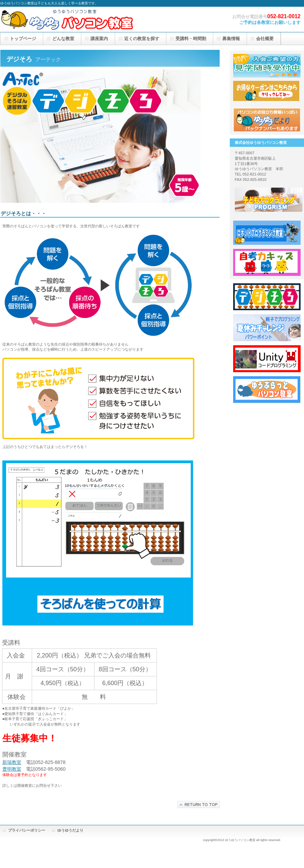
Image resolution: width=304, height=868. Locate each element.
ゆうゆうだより (70, 830)
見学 (267, 66)
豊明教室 (12, 769)
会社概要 (265, 39)
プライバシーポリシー (27, 830)
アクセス (267, 120)
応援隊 (267, 93)
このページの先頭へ (199, 805)
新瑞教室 (12, 762)
